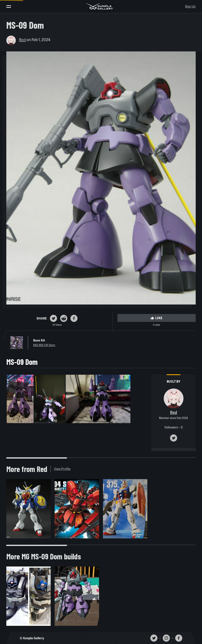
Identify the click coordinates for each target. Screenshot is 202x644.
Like (156, 318)
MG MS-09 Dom (44, 345)
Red (22, 39)
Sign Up (190, 6)
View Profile (62, 469)
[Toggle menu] (9, 7)
